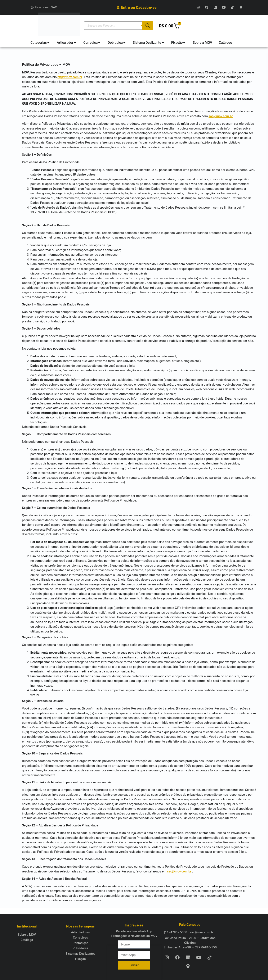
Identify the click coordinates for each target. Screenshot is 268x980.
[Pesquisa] (148, 26)
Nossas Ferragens (80, 926)
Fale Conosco (190, 925)
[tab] (40, 43)
